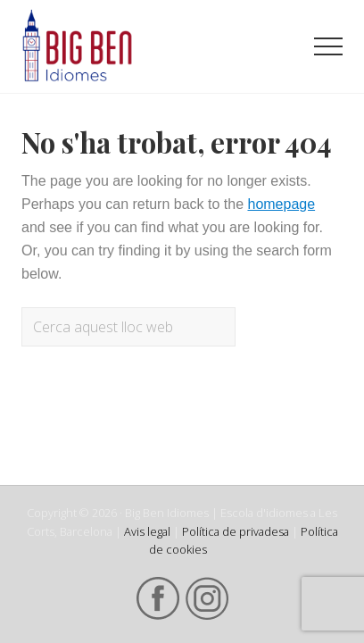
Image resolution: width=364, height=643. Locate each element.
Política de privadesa (236, 531)
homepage (281, 204)
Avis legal (147, 531)
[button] (328, 46)
